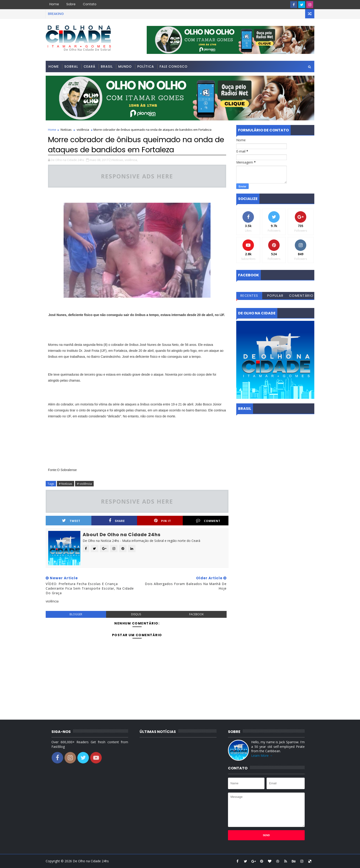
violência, (131, 160)
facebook (196, 614)
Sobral (71, 67)
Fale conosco (174, 67)
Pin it (163, 521)
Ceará (89, 67)
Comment (208, 521)
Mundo (125, 67)
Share (117, 521)
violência (83, 130)
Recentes (249, 296)
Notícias (66, 130)
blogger (76, 614)
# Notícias (66, 484)
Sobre (71, 4)
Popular (275, 296)
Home (54, 4)
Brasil (107, 67)
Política (146, 67)
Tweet (71, 521)
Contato (90, 4)
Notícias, (118, 160)
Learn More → (262, 756)
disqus (136, 614)
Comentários (301, 296)
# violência (84, 484)
